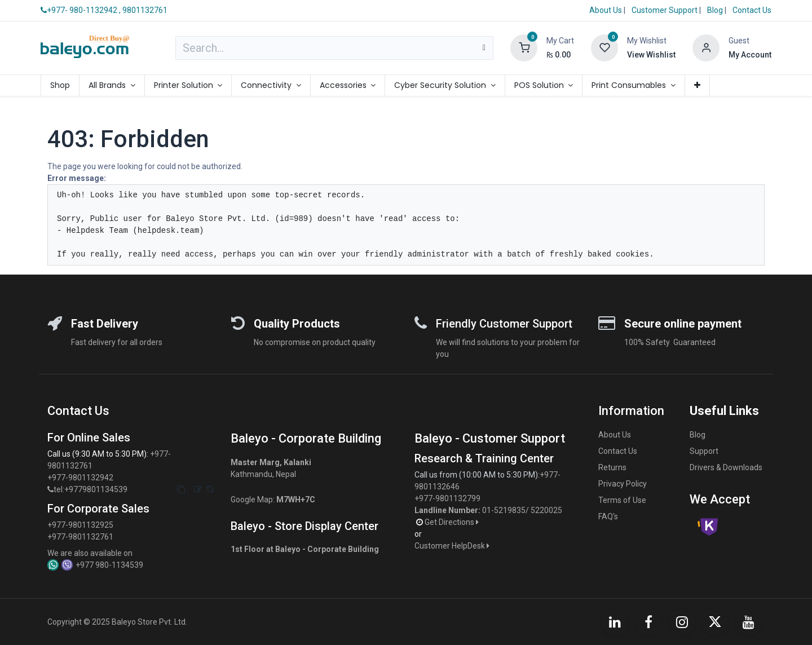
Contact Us (752, 10)
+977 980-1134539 (109, 565)
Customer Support (665, 10)
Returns (612, 467)
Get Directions (453, 522)
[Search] (484, 48)
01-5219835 (504, 510)
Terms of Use (622, 500)
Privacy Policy (623, 484)
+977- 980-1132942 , (81, 10)
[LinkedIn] (615, 622)
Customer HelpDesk (453, 546)
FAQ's (608, 516)
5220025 (546, 510)
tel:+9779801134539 (91, 489)
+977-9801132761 (80, 537)
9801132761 (145, 10)
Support (704, 451)
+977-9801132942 (81, 478)
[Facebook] (648, 622)
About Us (606, 10)
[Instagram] (682, 622)
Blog (716, 10)
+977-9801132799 (447, 498)
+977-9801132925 (80, 525)
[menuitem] (60, 85)
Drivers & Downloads (726, 467)
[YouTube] (749, 622)
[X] (715, 622)
